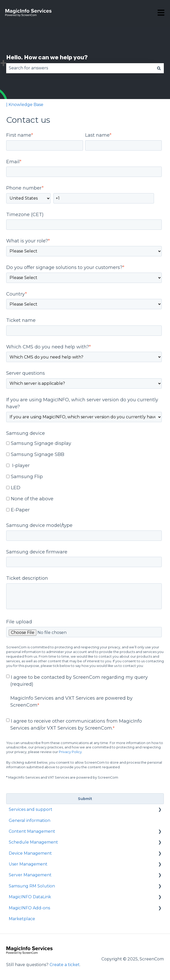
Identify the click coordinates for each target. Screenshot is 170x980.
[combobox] (80, 68)
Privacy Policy (70, 752)
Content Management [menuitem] (32, 831)
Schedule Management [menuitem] (33, 842)
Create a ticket (65, 965)
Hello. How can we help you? (47, 57)
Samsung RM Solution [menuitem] (32, 886)
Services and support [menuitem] (31, 809)
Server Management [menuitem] (30, 875)
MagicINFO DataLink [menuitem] (30, 897)
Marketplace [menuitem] (22, 919)
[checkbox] (84, 477)
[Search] (159, 68)
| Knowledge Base (25, 105)
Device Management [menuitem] (30, 853)
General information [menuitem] (30, 820)
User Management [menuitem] (28, 864)
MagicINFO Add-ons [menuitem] (29, 908)
